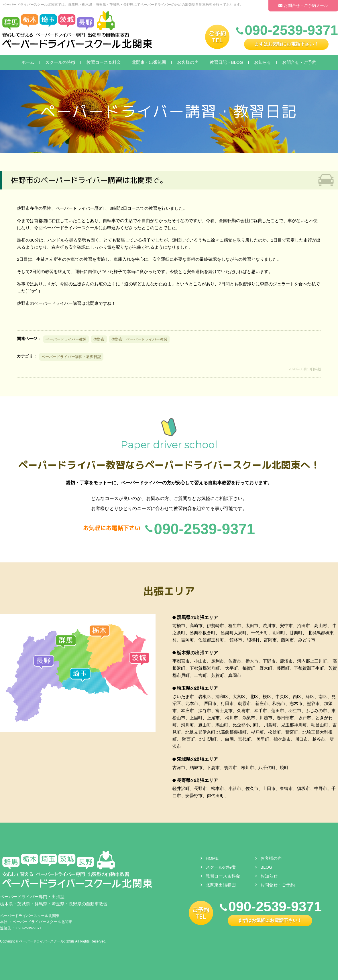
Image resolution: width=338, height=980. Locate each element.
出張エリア (169, 591)
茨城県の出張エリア (197, 759)
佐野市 (99, 339)
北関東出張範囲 (221, 885)
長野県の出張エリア (197, 781)
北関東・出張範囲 (149, 62)
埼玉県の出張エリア (197, 688)
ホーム (28, 62)
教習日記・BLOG (226, 62)
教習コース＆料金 (104, 62)
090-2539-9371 (29, 928)
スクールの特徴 (60, 62)
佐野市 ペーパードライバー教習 (139, 339)
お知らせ (263, 62)
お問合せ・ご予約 (299, 62)
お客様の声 (188, 62)
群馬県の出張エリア (197, 618)
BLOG (266, 868)
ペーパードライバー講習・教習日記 (71, 357)
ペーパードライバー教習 (66, 339)
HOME (212, 859)
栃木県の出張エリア (197, 653)
